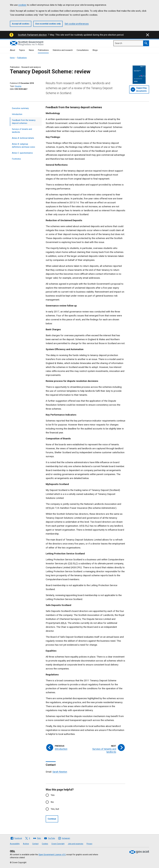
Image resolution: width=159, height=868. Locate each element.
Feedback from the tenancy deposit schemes (24, 122)
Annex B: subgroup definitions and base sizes (23, 145)
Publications (43, 50)
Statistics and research (63, 50)
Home (12, 58)
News (31, 50)
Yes (53, 795)
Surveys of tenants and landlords (22, 131)
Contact (35, 844)
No (52, 802)
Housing (18, 86)
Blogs (95, 50)
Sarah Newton (60, 772)
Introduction (17, 114)
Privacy (89, 844)
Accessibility (15, 844)
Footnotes (16, 159)
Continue (52, 819)
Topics (22, 50)
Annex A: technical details (23, 138)
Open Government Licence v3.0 (52, 855)
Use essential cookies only (48, 24)
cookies (22, 5)
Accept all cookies (21, 24)
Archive (26, 844)
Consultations (83, 50)
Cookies (45, 844)
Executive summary (20, 108)
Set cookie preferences (77, 24)
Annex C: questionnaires (22, 153)
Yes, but (55, 809)
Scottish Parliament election (32, 35)
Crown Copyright (58, 844)
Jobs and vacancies (76, 844)
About (12, 50)
